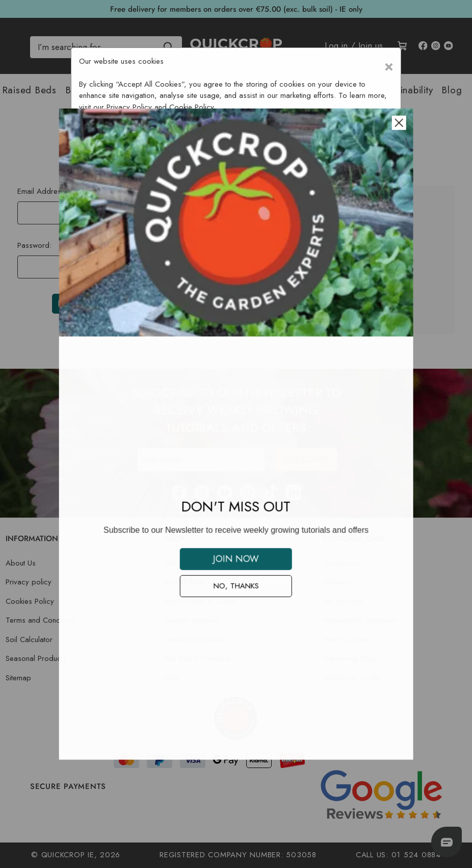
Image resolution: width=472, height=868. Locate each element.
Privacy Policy (129, 107)
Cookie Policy (191, 107)
